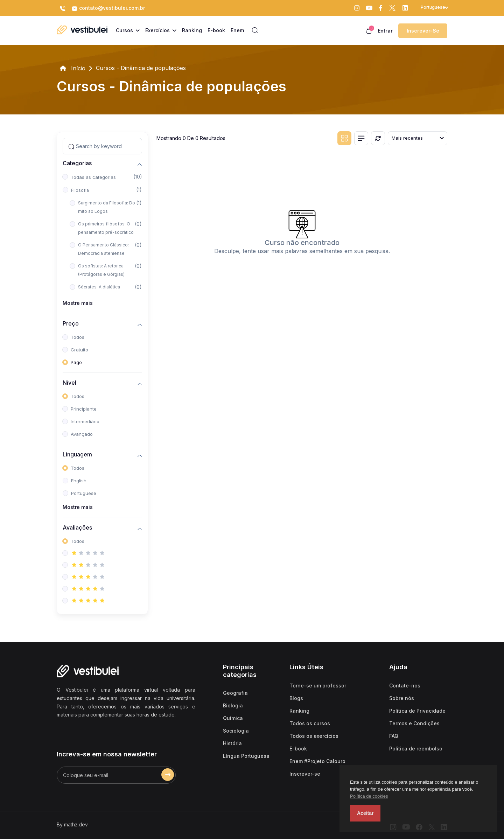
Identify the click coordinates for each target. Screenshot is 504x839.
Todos (78, 337)
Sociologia (236, 731)
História (232, 743)
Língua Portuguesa (246, 756)
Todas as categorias (93, 177)
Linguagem (77, 455)
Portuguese (84, 493)
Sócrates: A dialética (99, 287)
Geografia (235, 693)
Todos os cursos (310, 723)
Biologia (233, 705)
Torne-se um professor (318, 686)
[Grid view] (344, 138)
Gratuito (79, 350)
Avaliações (77, 528)
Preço (71, 324)
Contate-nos (405, 686)
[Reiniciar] (378, 138)
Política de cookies (369, 796)
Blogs (296, 698)
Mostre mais (78, 303)
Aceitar (365, 813)
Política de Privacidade (417, 711)
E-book (298, 749)
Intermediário (85, 421)
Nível (69, 383)
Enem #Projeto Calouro (317, 761)
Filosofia (80, 190)
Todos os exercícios (314, 736)
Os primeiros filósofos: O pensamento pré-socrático (106, 228)
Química (233, 718)
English (79, 481)
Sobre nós (402, 698)
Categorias (77, 163)
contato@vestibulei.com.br (108, 8)
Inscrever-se (423, 31)
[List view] (361, 138)
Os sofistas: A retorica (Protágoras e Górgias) (101, 270)
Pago (76, 362)
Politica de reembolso (416, 749)
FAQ (394, 736)
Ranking (299, 711)
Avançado (82, 434)
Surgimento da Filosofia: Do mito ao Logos (107, 207)
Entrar (385, 31)
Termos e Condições (414, 723)
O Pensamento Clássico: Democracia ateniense (103, 249)
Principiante (84, 409)
